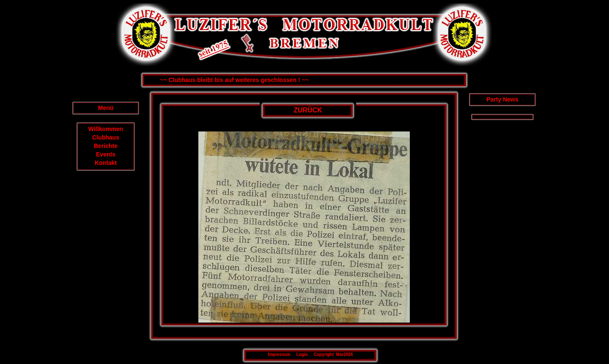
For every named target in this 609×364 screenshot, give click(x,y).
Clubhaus (106, 137)
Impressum (279, 354)
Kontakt (106, 163)
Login (302, 354)
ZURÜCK (308, 110)
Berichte (106, 146)
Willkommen (106, 129)
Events (106, 154)
